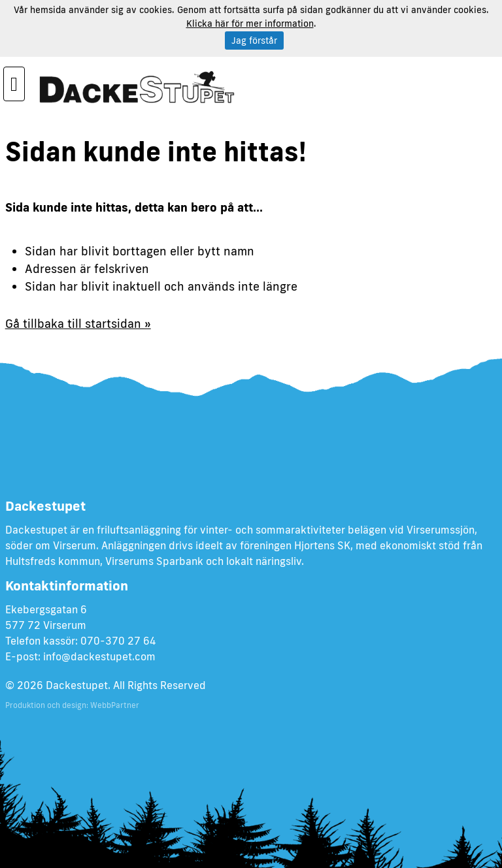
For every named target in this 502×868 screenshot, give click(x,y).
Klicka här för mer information (250, 24)
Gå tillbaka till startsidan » (78, 323)
